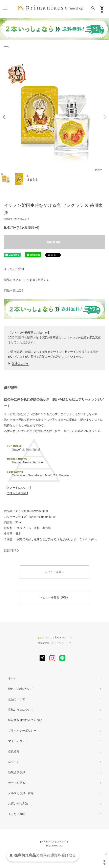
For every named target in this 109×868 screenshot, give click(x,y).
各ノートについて (18, 488)
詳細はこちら (20, 363)
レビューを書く (55, 572)
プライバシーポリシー (22, 731)
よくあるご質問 (14, 269)
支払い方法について (21, 710)
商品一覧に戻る (14, 290)
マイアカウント (18, 741)
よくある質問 (17, 814)
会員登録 (14, 751)
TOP (104, 862)
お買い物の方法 (18, 803)
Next (104, 117)
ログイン (14, 762)
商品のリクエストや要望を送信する (27, 280)
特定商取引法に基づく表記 (25, 720)
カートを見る (17, 783)
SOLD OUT (55, 242)
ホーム (7, 47)
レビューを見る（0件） (55, 597)
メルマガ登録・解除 (21, 793)
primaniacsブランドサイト (55, 842)
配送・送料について (21, 689)
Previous (5, 117)
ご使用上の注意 (17, 493)
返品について (17, 699)
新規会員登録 (17, 772)
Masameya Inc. (54, 846)
